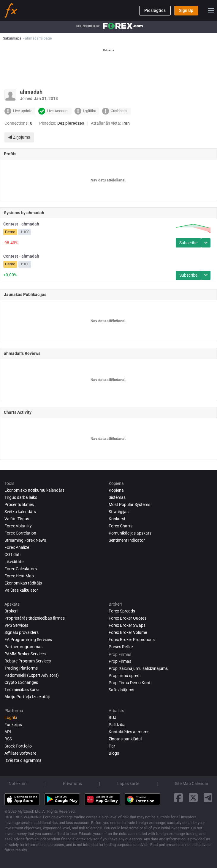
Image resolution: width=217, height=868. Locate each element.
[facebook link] (178, 798)
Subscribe (188, 243)
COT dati (12, 554)
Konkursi (117, 519)
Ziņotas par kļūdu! (125, 739)
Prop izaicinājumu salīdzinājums (138, 668)
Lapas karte (128, 784)
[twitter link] (193, 798)
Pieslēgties (155, 10)
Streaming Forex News (25, 540)
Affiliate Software (20, 753)
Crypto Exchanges (21, 682)
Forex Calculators (21, 569)
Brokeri (11, 611)
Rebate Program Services (28, 661)
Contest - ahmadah (21, 224)
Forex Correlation (20, 533)
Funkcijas (13, 725)
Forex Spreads (122, 611)
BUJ (113, 717)
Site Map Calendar (192, 784)
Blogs (114, 753)
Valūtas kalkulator (21, 590)
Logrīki (11, 717)
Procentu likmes (19, 504)
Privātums (72, 784)
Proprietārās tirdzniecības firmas (35, 618)
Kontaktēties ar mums (129, 732)
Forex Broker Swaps (127, 625)
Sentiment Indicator (127, 540)
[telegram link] (208, 798)
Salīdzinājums (121, 690)
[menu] (211, 10)
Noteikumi (18, 784)
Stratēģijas (119, 512)
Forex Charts (121, 526)
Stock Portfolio (18, 746)
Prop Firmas (120, 661)
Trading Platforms (21, 668)
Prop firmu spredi (125, 676)
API (8, 732)
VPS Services (16, 625)
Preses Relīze (121, 647)
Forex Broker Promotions (132, 640)
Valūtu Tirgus (17, 519)
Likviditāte (14, 562)
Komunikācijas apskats (130, 533)
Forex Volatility (18, 526)
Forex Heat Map (19, 576)
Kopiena (116, 490)
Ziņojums (19, 137)
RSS (8, 739)
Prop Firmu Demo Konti (130, 683)
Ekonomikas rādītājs (23, 583)
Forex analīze (17, 547)
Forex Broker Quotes (127, 618)
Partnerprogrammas (23, 647)
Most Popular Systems (129, 504)
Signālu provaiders (22, 632)
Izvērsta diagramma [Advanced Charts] (23, 760)
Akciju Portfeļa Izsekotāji (27, 697)
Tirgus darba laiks (21, 497)
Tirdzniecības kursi (22, 690)
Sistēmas (117, 497)
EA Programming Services (28, 640)
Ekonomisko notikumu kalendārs (34, 490)
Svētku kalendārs (20, 512)
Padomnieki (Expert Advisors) (32, 675)
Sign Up (186, 10)
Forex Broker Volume (128, 632)
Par (112, 746)
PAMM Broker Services (25, 654)
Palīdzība (117, 725)
